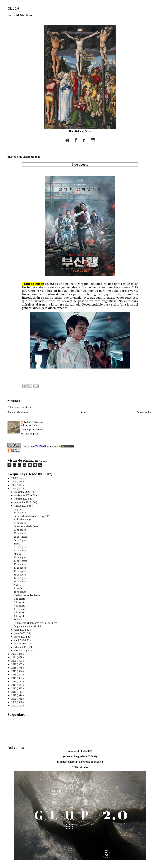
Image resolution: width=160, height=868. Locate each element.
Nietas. (17, 585)
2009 (14, 699)
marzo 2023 (21, 644)
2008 (14, 702)
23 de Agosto (20, 547)
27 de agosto (20, 530)
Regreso (18, 509)
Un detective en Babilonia (27, 595)
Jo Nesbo (18, 588)
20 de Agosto (20, 557)
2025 (14, 482)
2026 (14, 478)
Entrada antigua (145, 412)
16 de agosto (20, 571)
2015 (14, 678)
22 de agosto (20, 550)
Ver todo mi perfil (30, 434)
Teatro (17, 544)
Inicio (83, 412)
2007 (14, 706)
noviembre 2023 (23, 495)
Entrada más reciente (18, 412)
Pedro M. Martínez (33, 422)
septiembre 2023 (23, 502)
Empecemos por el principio (28, 626)
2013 (14, 685)
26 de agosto (20, 533)
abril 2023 (20, 640)
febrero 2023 (21, 647)
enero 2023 (20, 650)
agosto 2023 (21, 506)
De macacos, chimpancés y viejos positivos (35, 623)
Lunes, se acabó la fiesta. (26, 526)
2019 (14, 664)
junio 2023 (20, 633)
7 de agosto (19, 606)
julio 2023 (20, 630)
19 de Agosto (20, 561)
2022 (14, 654)
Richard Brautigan (23, 519)
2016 (14, 675)
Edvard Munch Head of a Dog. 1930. (32, 516)
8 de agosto (80, 164)
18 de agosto (20, 564)
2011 (14, 692)
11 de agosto (20, 592)
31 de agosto (20, 513)
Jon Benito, (19, 609)
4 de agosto (19, 616)
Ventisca (18, 619)
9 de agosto (19, 599)
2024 (14, 485)
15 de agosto (20, 575)
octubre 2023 (21, 499)
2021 (14, 657)
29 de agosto (20, 523)
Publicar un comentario (19, 407)
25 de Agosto (20, 537)
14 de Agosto (20, 578)
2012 (14, 688)
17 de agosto (20, 568)
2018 (14, 668)
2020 (14, 661)
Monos (17, 554)
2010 (14, 695)
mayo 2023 (20, 637)
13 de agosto (20, 582)
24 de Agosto (20, 540)
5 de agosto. (20, 613)
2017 (14, 671)
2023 (14, 488)
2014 (14, 681)
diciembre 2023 (22, 492)
